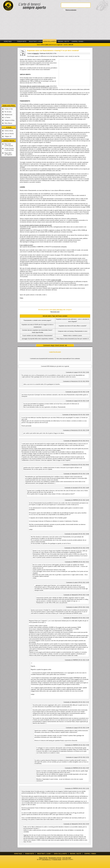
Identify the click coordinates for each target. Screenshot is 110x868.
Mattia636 (36, 53)
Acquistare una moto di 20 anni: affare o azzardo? (73, 326)
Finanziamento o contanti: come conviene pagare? (38, 320)
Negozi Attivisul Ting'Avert (8, 154)
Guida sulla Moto (50, 41)
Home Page (8, 41)
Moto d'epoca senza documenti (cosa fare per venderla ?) (73, 339)
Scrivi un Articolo (9, 134)
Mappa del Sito (43, 858)
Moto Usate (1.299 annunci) (9, 145)
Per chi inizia (8, 112)
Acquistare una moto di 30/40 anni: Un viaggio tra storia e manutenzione (38, 326)
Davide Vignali (57, 859)
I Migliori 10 (8, 136)
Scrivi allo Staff (67, 858)
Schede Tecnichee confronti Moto (9, 149)
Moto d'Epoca (8, 123)
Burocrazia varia (55, 312)
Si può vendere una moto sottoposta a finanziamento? (38, 335)
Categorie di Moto (10, 120)
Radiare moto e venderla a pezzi (73, 335)
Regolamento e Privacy (55, 858)
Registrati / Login (36, 41)
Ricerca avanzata (71, 10)
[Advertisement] (55, 25)
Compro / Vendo (77, 41)
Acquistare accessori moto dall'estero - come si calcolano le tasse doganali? (73, 320)
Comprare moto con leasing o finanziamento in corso (73, 331)
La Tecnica (7, 117)
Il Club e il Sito (9, 109)
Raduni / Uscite (63, 41)
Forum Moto (22, 41)
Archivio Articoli (9, 131)
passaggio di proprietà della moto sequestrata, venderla (38, 339)
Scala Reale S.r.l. (46, 859)
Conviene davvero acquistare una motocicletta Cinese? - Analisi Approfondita (38, 331)
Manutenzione (8, 115)
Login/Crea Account (55, 352)
